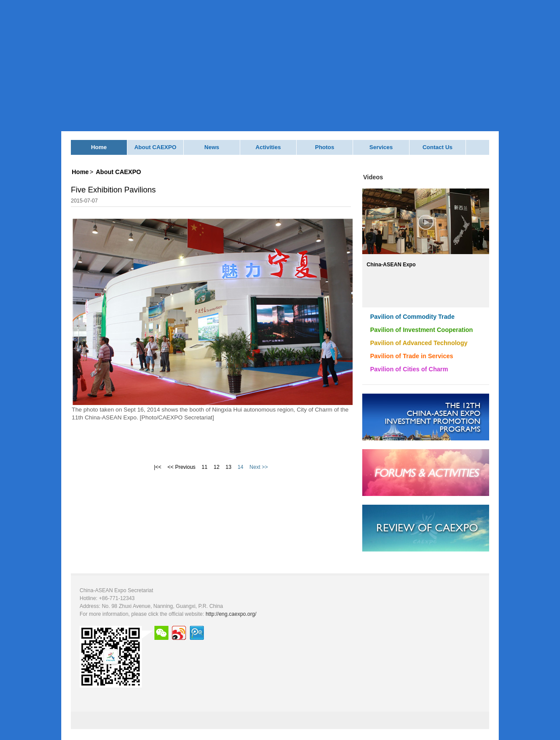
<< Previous (182, 467)
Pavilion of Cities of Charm (409, 369)
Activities (268, 147)
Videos (373, 177)
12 (216, 467)
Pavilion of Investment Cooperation (422, 330)
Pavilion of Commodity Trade (412, 317)
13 (229, 467)
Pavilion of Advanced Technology (419, 343)
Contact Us (438, 147)
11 (205, 467)
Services (381, 147)
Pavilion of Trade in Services (412, 356)
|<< (158, 467)
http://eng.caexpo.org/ (231, 614)
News (212, 147)
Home (99, 147)
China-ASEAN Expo (391, 265)
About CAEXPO (155, 147)
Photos (325, 147)
